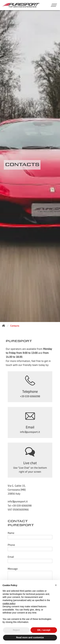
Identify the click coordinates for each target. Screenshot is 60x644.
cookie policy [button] (9, 603)
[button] (53, 5)
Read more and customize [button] (30, 637)
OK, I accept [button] (44, 630)
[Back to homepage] (4, 325)
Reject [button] (16, 630)
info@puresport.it (18, 501)
